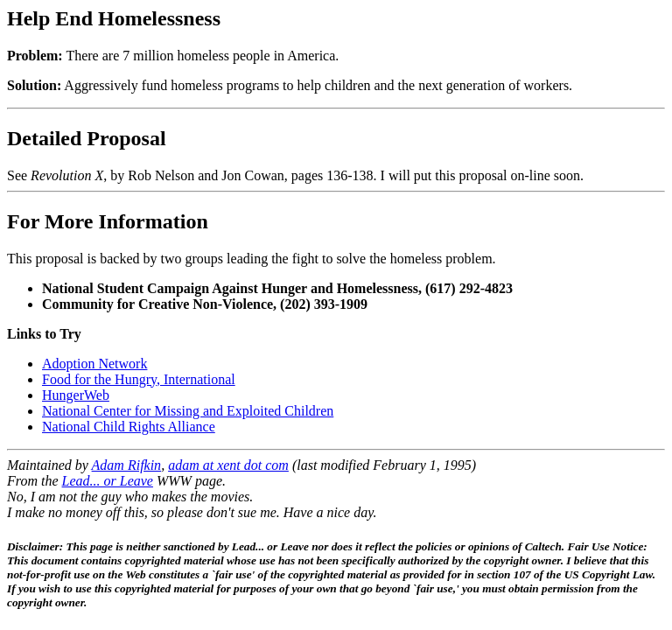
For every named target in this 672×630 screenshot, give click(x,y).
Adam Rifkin (127, 465)
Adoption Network (94, 364)
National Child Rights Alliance (129, 427)
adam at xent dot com (228, 465)
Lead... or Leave (108, 481)
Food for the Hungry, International (139, 379)
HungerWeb (76, 395)
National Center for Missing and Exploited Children (188, 411)
